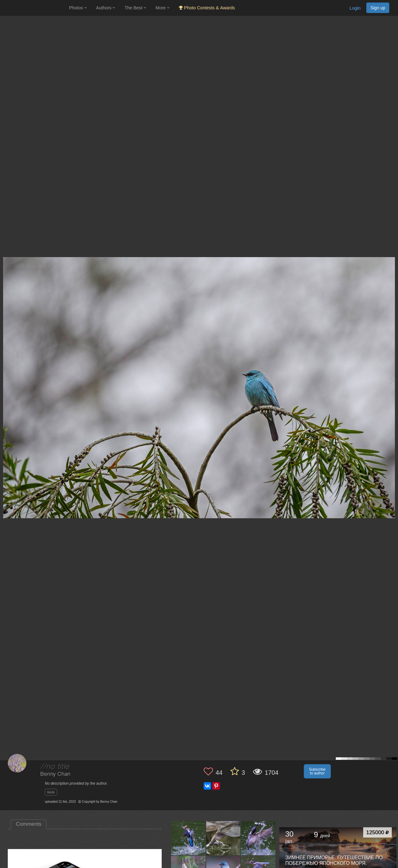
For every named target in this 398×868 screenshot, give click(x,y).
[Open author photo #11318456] (224, 838)
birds (51, 792)
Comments (29, 824)
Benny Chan (55, 774)
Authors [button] (106, 8)
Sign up (378, 8)
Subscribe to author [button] (317, 771)
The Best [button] (135, 8)
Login (355, 8)
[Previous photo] (6, 380)
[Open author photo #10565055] (258, 838)
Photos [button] (78, 8)
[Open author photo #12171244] (188, 838)
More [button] (162, 8)
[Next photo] (392, 380)
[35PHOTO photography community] (34, 8)
